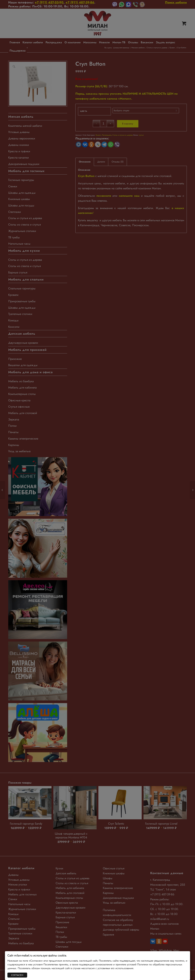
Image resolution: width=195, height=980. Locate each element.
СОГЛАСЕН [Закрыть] (17, 975)
